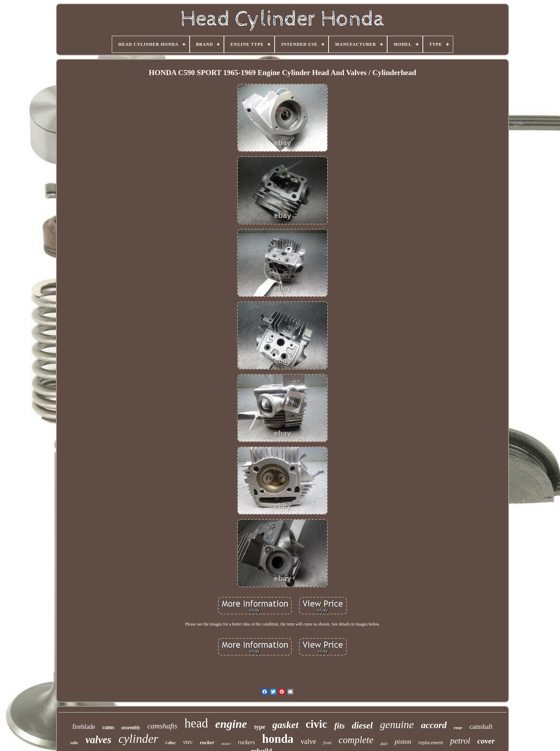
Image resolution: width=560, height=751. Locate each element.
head (196, 723)
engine (231, 724)
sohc (74, 743)
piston (403, 742)
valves (98, 740)
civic (316, 724)
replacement (431, 743)
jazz (384, 743)
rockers (246, 742)
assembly (131, 728)
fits (339, 726)
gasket (286, 725)
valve (308, 741)
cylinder (138, 739)
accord (434, 725)
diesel (362, 725)
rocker (207, 742)
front (327, 743)
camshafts (162, 726)
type (259, 727)
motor (226, 743)
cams (109, 727)
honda (278, 739)
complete (356, 740)
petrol (460, 741)
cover (486, 741)
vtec (188, 742)
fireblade (84, 727)
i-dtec (171, 743)
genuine (397, 724)
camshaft (481, 727)
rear (458, 728)
